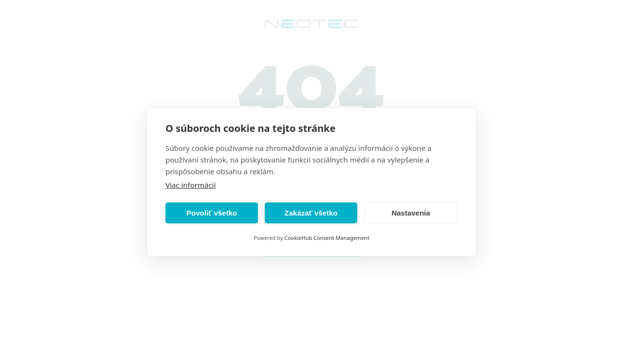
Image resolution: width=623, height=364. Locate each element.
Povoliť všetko (212, 213)
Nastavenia (411, 213)
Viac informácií (191, 185)
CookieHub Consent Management (327, 238)
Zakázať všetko (311, 213)
